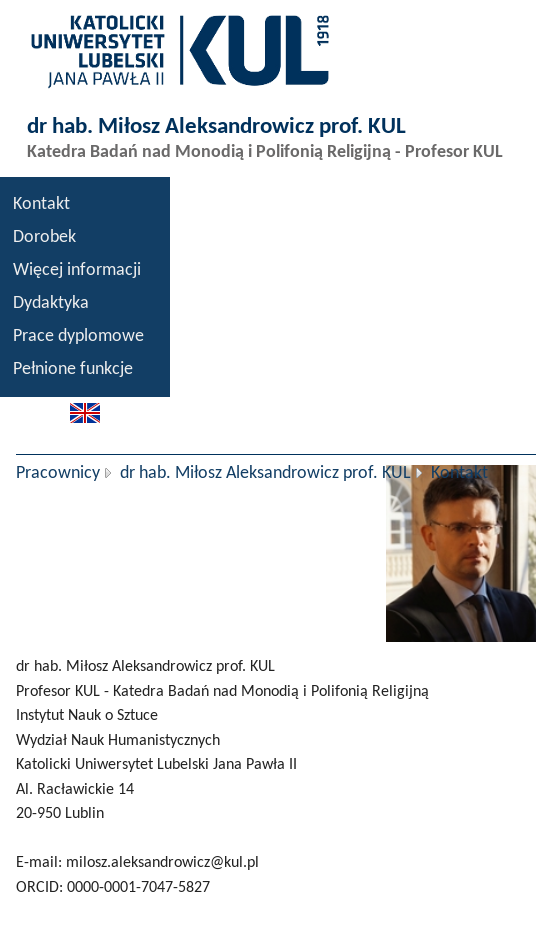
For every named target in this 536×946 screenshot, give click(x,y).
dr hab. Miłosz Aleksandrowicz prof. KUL (265, 473)
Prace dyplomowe (78, 336)
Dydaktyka (51, 303)
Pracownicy (58, 473)
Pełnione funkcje (73, 369)
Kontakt (41, 204)
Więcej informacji (77, 270)
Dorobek (44, 237)
